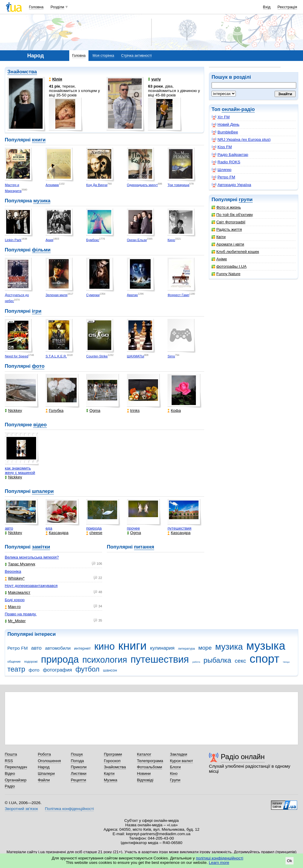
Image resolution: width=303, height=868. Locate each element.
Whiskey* (15, 578)
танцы (286, 662)
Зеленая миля (57, 295)
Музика (111, 780)
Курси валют (181, 761)
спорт (264, 659)
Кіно (174, 773)
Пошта (11, 754)
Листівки (79, 773)
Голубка (55, 410)
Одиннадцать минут (142, 185)
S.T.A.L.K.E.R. (56, 356)
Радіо (10, 786)
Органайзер (16, 780)
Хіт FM (221, 117)
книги (39, 140)
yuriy (154, 79)
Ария (49, 240)
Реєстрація (287, 7)
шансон (110, 670)
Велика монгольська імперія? (32, 557)
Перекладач (16, 767)
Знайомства (22, 72)
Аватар (132, 295)
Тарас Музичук (20, 564)
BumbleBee (225, 132)
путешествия (179, 528)
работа (196, 662)
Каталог (144, 754)
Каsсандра (57, 533)
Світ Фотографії (228, 222)
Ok (290, 861)
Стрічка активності (136, 56)
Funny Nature (226, 274)
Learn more (219, 863)
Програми (113, 754)
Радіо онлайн (243, 757)
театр (16, 669)
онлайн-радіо (238, 109)
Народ (44, 767)
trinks (133, 410)
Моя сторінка (103, 56)
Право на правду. (21, 614)
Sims (171, 356)
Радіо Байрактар (230, 155)
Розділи (57, 7)
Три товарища (178, 185)
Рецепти (78, 780)
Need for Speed (16, 356)
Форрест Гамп (178, 295)
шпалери (43, 491)
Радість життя (227, 229)
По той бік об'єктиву (232, 215)
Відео (10, 773)
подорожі (31, 662)
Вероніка (13, 571)
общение (14, 662)
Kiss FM (222, 147)
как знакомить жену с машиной (20, 470)
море (205, 648)
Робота (44, 754)
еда (49, 528)
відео (40, 425)
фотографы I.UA (229, 266)
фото (38, 366)
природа (94, 528)
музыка (266, 646)
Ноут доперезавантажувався (31, 586)
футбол (87, 669)
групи (246, 200)
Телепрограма (150, 761)
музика (42, 201)
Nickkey (13, 410)
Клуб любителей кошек (235, 252)
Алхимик (52, 185)
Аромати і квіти (228, 244)
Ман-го (13, 607)
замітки (41, 547)
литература (186, 648)
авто (9, 528)
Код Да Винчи (97, 185)
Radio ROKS (226, 162)
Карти (109, 773)
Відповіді (145, 780)
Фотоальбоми (150, 767)
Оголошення (49, 761)
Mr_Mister (15, 621)
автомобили (58, 648)
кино (104, 646)
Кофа (174, 410)
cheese (94, 533)
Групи (175, 780)
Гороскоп (112, 761)
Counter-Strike (97, 356)
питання (144, 547)
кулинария (162, 648)
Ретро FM (223, 177)
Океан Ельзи (137, 240)
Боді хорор (15, 600)
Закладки (178, 754)
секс (240, 661)
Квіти (219, 237)
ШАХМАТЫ (136, 356)
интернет (82, 648)
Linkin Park (13, 240)
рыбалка (217, 660)
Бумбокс (93, 240)
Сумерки (93, 295)
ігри (37, 311)
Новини (144, 773)
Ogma (93, 410)
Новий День (225, 125)
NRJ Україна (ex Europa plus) (241, 140)
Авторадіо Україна (231, 185)
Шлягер (221, 170)
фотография (57, 670)
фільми (41, 250)
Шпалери (46, 773)
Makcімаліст (18, 592)
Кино (171, 240)
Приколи (79, 767)
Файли (44, 780)
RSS (9, 761)
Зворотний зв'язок (21, 809)
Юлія (55, 79)
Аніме (219, 259)
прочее (133, 528)
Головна (36, 7)
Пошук (77, 754)
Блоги (175, 767)
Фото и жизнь (226, 207)
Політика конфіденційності (69, 809)
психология (105, 660)
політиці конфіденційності (220, 858)
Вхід (267, 7)
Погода (77, 761)
